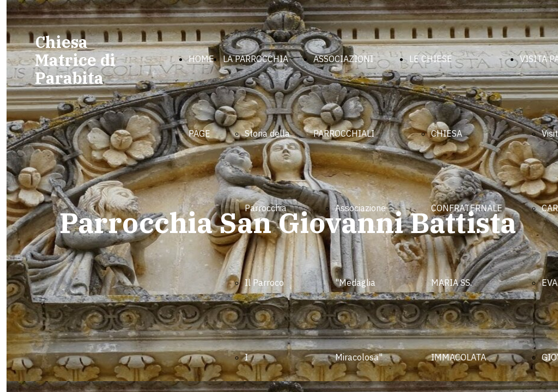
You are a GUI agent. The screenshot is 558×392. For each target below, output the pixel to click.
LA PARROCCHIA (256, 59)
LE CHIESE (431, 59)
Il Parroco (264, 283)
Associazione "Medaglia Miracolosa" (360, 283)
